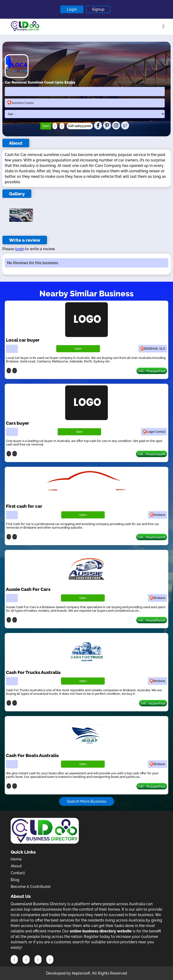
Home (16, 859)
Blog (15, 880)
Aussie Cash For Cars (28, 589)
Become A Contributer (31, 887)
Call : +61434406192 (152, 371)
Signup (98, 9)
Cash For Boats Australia (32, 755)
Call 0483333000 (80, 126)
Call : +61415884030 (152, 620)
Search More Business (87, 801)
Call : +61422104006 (152, 537)
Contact (18, 873)
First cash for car (24, 506)
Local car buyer (23, 340)
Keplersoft (81, 973)
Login (72, 9)
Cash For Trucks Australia (33, 672)
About (16, 866)
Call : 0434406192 (153, 703)
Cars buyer (18, 423)
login (20, 249)
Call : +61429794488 (152, 454)
